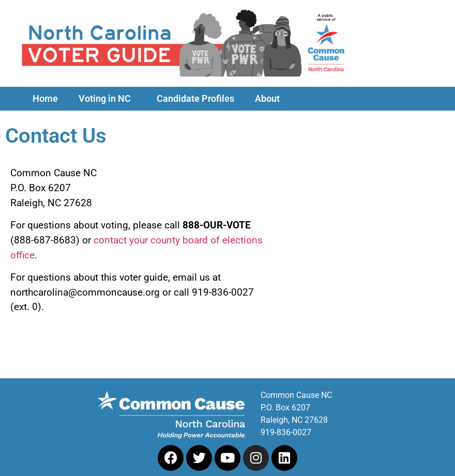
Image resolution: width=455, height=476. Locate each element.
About (270, 99)
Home (45, 99)
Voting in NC (107, 99)
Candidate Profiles (195, 99)
